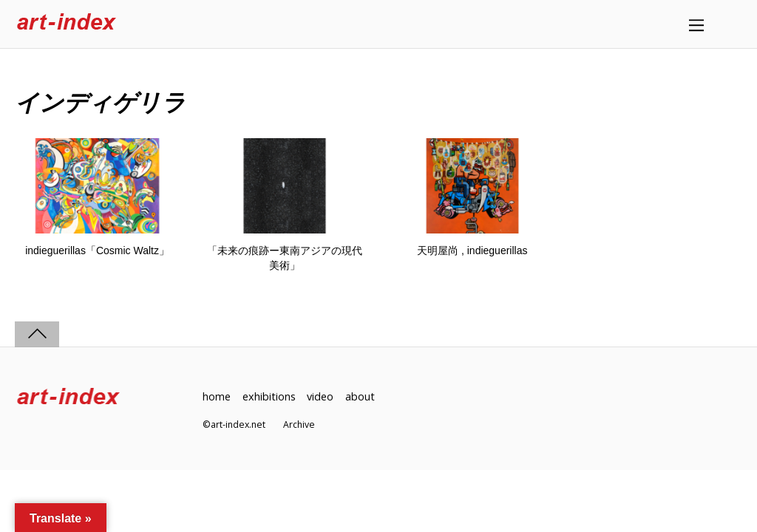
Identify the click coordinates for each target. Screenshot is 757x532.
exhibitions (269, 396)
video (320, 396)
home (217, 396)
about (360, 396)
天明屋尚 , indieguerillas (472, 250)
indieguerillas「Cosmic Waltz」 (97, 250)
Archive (299, 424)
